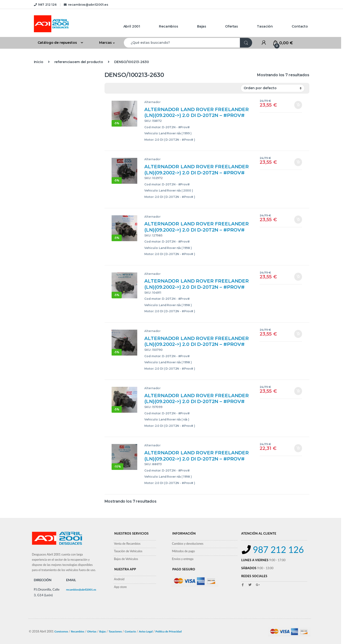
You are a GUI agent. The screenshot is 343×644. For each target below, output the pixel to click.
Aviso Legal (146, 631)
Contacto (300, 26)
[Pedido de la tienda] (273, 88)
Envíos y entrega (183, 559)
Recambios (169, 26)
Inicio (39, 62)
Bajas (202, 26)
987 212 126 (45, 4)
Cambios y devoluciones (188, 544)
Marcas (105, 43)
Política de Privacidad (168, 631)
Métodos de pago (183, 551)
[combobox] (182, 43)
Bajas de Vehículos (126, 559)
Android (119, 579)
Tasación (265, 26)
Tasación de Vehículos (128, 551)
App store (120, 587)
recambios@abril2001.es (86, 4)
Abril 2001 (132, 26)
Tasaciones (115, 631)
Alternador (152, 102)
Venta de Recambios (127, 544)
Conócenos (61, 631)
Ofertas (232, 26)
